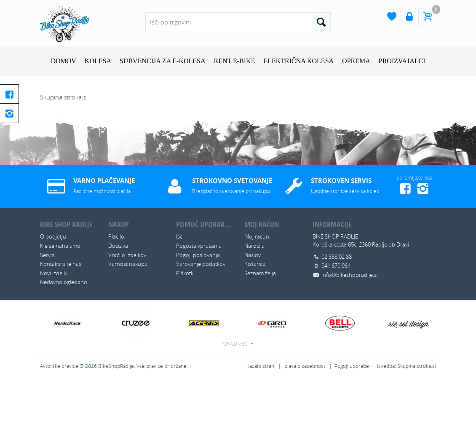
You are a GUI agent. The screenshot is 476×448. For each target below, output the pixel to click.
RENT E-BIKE (235, 61)
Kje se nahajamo (60, 311)
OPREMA (356, 61)
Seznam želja (260, 338)
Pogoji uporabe (352, 431)
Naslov (253, 320)
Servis (47, 320)
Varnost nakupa (128, 330)
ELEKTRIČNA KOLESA (298, 61)
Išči (180, 302)
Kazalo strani (261, 431)
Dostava (118, 311)
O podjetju (53, 302)
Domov (63, 61)
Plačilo (116, 302)
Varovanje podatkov (201, 330)
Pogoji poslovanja (198, 320)
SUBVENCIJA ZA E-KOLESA (163, 61)
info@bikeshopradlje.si (350, 340)
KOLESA (98, 61)
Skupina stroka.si (417, 431)
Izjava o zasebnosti (305, 431)
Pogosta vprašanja (199, 311)
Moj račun (257, 302)
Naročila (254, 311)
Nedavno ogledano (64, 348)
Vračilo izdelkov (127, 320)
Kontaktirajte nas (61, 330)
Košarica (255, 330)
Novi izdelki (54, 338)
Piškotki (185, 338)
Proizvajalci (402, 61)
